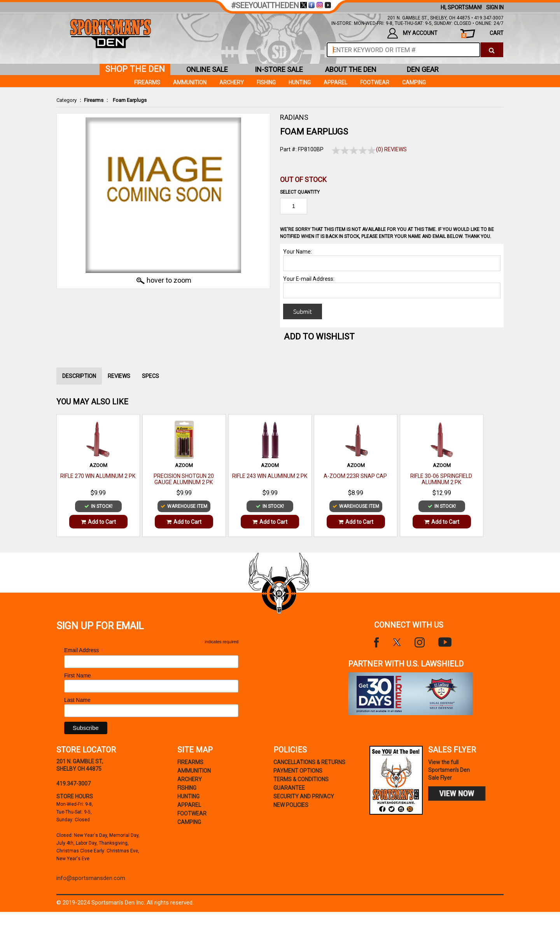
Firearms (94, 100)
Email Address (84, 650)
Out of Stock (303, 179)
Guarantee (289, 788)
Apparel (335, 82)
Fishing (266, 82)
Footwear (375, 82)
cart (482, 34)
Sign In (495, 7)
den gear (423, 69)
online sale (207, 69)
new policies (291, 805)
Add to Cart (98, 522)
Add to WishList (319, 337)
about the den (351, 69)
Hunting (300, 82)
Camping (414, 82)
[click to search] (492, 50)
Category (66, 100)
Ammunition (190, 82)
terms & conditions (301, 779)
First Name (77, 675)
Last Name (77, 700)
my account (412, 33)
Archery (232, 82)
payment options (298, 771)
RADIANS (294, 117)
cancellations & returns (309, 762)
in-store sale (279, 69)
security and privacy (304, 796)
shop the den (135, 69)
